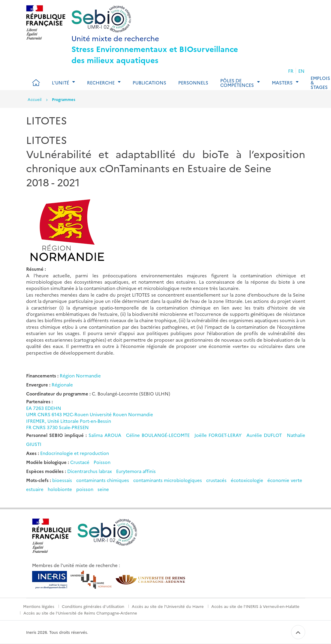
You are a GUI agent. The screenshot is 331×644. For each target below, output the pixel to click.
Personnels (193, 82)
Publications (149, 82)
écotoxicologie (247, 480)
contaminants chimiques (103, 480)
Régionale (62, 385)
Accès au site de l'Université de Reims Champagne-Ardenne (80, 613)
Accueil (35, 99)
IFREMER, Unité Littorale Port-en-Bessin (69, 421)
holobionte (60, 489)
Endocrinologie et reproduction (75, 453)
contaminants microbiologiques (168, 480)
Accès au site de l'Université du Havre (168, 606)
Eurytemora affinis (136, 471)
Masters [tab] (282, 82)
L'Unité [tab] (60, 82)
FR (291, 71)
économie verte (285, 480)
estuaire (35, 489)
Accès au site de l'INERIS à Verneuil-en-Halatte (255, 606)
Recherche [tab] (101, 82)
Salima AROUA (106, 435)
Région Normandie (80, 375)
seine (103, 489)
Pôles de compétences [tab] (237, 83)
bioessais (62, 480)
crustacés (216, 480)
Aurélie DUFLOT (265, 435)
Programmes (64, 99)
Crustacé (80, 462)
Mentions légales (39, 606)
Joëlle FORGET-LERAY (219, 435)
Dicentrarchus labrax (90, 471)
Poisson (102, 462)
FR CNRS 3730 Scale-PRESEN (57, 427)
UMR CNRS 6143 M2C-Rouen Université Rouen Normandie (90, 414)
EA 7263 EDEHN (44, 408)
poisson (85, 489)
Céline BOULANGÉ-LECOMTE (159, 435)
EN (301, 71)
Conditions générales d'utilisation (93, 606)
